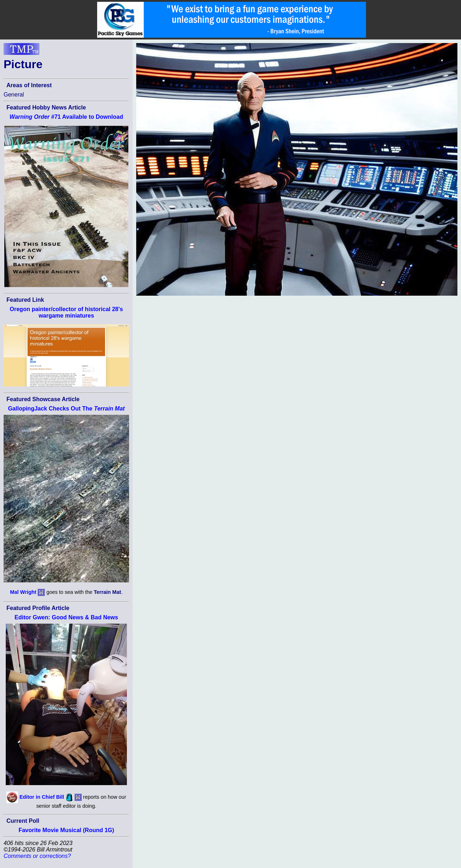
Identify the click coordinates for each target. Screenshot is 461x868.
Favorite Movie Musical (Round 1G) (66, 830)
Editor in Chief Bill (42, 797)
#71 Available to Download (66, 117)
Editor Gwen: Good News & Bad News (66, 617)
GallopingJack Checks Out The (66, 409)
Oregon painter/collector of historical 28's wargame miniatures (66, 312)
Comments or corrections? (37, 856)
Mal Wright (23, 592)
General (14, 95)
